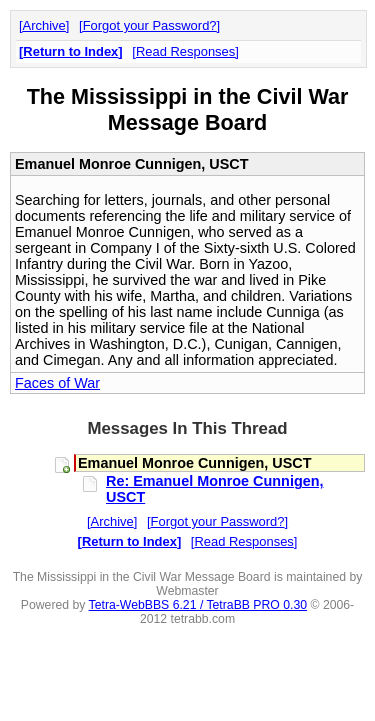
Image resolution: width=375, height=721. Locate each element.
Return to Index (70, 51)
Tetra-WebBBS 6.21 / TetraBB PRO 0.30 (198, 605)
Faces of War (57, 383)
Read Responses (185, 51)
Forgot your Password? (150, 25)
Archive (44, 25)
